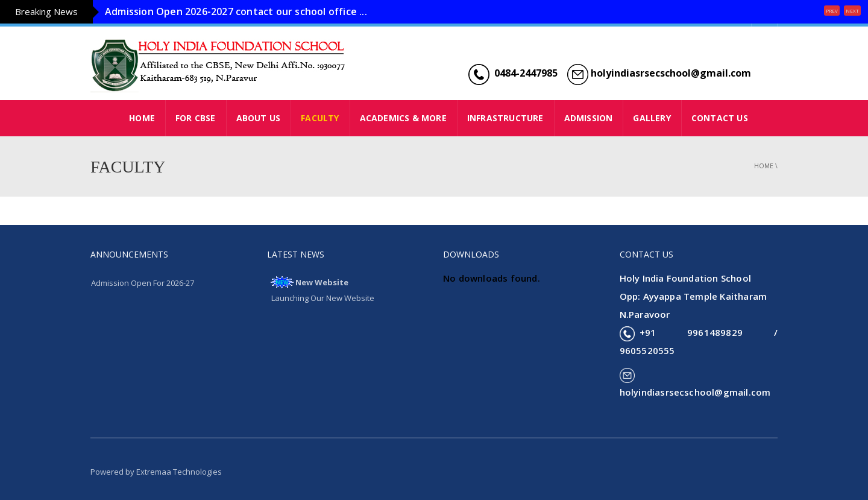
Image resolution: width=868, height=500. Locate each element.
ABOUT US (259, 118)
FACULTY (320, 118)
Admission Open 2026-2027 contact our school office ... (236, 11)
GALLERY (652, 118)
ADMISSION (589, 118)
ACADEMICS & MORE (403, 118)
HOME (142, 118)
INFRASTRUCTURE (505, 118)
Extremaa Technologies (179, 472)
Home (764, 166)
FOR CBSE (196, 118)
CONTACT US (720, 118)
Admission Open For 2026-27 (143, 283)
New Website (322, 282)
